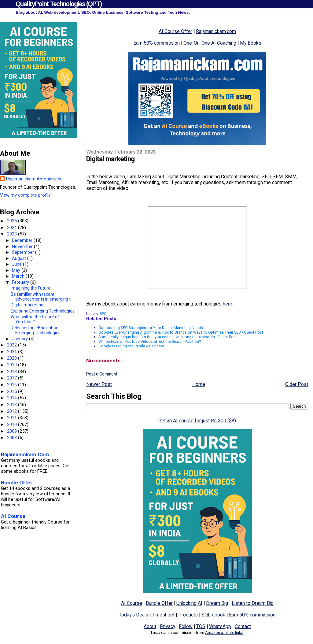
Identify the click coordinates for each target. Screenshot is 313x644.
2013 (13, 405)
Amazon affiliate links (224, 633)
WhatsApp (220, 626)
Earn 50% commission (156, 43)
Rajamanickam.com (216, 31)
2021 (13, 352)
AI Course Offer (175, 31)
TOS (201, 626)
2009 (13, 431)
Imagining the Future (31, 288)
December (23, 240)
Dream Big (217, 603)
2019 (13, 365)
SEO (103, 314)
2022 (13, 345)
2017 (13, 378)
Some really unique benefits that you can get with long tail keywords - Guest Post (168, 337)
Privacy (168, 626)
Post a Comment (102, 374)
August (20, 258)
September (24, 252)
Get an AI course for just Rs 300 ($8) (197, 421)
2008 (13, 438)
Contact (243, 626)
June (17, 264)
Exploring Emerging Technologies (43, 311)
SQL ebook (213, 615)
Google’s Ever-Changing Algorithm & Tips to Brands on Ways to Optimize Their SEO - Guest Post (181, 332)
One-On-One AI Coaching (210, 43)
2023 (13, 234)
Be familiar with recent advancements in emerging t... (42, 297)
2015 (13, 391)
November (23, 246)
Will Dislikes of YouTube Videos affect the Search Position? (150, 341)
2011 (13, 418)
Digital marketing (27, 305)
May (17, 270)
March (19, 276)
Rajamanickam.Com (25, 454)
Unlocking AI (189, 603)
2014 (13, 398)
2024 (13, 228)
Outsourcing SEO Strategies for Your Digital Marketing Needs (151, 328)
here (228, 304)
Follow (186, 626)
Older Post (297, 384)
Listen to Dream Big (253, 603)
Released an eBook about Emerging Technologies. (36, 330)
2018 (13, 372)
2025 (13, 221)
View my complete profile (25, 195)
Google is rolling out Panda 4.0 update (131, 346)
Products (188, 615)
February (21, 282)
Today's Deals (134, 615)
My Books (251, 43)
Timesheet (163, 615)
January (20, 339)
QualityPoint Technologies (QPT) (59, 4)
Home (199, 384)
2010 (13, 424)
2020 (13, 358)
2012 (13, 411)
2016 (13, 385)
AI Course (132, 603)
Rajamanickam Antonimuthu (34, 179)
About (150, 626)
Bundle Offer (159, 603)
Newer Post (99, 384)
